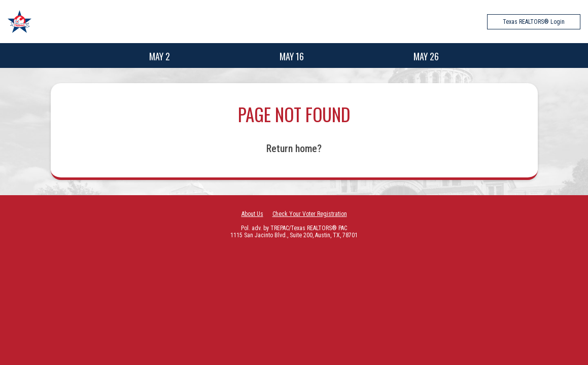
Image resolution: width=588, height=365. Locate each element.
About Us (252, 214)
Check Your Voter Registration (310, 214)
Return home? (294, 149)
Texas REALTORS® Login (534, 22)
